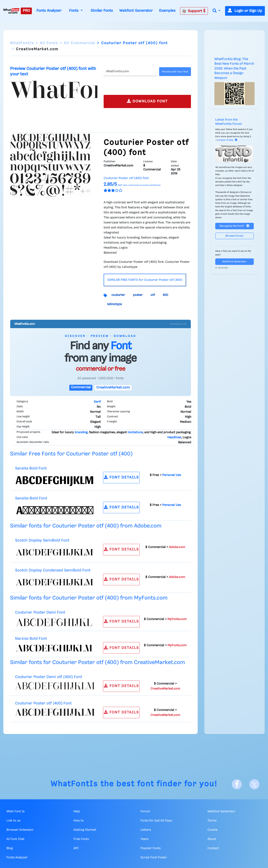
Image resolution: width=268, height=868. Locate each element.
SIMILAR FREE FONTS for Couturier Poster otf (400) (145, 280)
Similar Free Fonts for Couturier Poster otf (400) (71, 454)
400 (165, 295)
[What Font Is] (11, 11)
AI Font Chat (15, 839)
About (212, 839)
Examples (167, 11)
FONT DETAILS (121, 477)
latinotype (115, 304)
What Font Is (15, 811)
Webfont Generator (136, 11)
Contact (213, 848)
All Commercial (80, 43)
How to (79, 821)
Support (194, 11)
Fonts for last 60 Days (156, 821)
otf (153, 295)
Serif (97, 402)
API (76, 848)
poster (138, 295)
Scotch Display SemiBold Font (42, 540)
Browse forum (234, 236)
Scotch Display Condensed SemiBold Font (53, 570)
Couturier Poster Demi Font (40, 612)
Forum (145, 811)
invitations (135, 432)
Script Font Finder (154, 858)
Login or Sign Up (245, 11)
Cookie (213, 830)
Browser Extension (20, 830)
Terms (212, 821)
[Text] (131, 72)
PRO (26, 11)
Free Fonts (81, 839)
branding (81, 432)
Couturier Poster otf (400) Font (43, 703)
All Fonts (49, 43)
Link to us (13, 821)
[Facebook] (237, 784)
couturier (118, 295)
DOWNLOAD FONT (147, 101)
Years (144, 839)
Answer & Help (228, 140)
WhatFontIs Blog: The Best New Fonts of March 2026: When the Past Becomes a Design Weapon (234, 69)
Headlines (174, 437)
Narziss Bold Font (31, 639)
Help (77, 811)
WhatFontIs (22, 43)
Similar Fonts (102, 11)
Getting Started (85, 830)
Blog (10, 848)
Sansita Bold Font (31, 468)
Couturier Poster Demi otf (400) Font (49, 677)
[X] (254, 784)
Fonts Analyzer (49, 11)
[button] (216, 11)
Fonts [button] (74, 11)
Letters (146, 830)
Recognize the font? (234, 226)
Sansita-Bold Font (31, 498)
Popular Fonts (151, 848)
